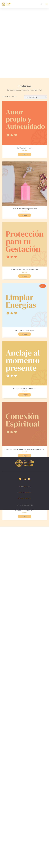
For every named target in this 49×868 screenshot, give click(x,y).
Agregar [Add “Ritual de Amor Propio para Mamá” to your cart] (25, 297)
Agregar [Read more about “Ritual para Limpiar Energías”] (25, 416)
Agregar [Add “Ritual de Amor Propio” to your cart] (25, 236)
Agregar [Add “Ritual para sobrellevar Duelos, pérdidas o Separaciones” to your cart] (25, 537)
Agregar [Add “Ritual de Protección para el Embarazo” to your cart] (25, 358)
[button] (41, 4)
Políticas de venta (24, 487)
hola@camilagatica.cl (25, 498)
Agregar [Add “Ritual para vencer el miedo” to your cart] (25, 598)
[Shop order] (35, 179)
